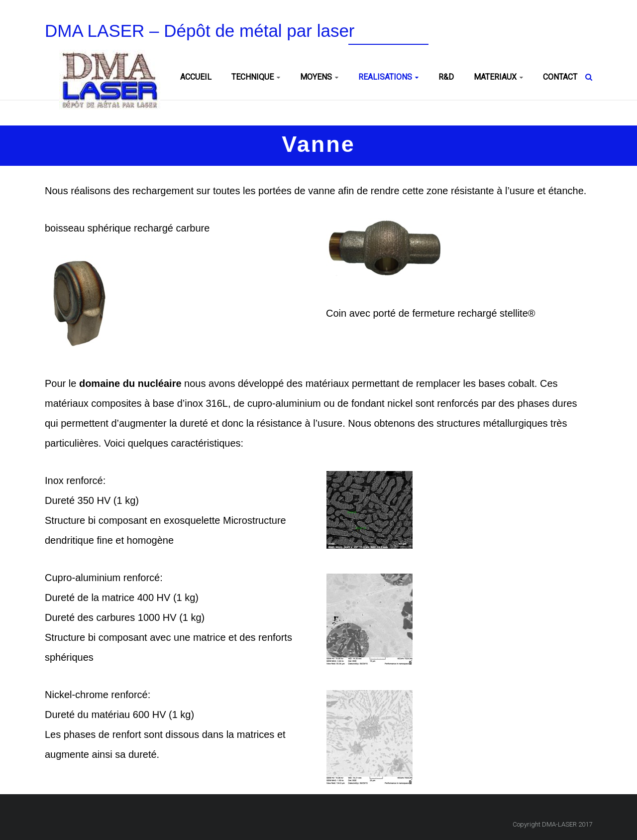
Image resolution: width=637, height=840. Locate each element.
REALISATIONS (385, 77)
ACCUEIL (196, 77)
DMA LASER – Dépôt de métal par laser (200, 31)
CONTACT (560, 77)
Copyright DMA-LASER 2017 (552, 824)
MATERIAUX (495, 77)
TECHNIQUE (253, 77)
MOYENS (316, 77)
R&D (446, 77)
